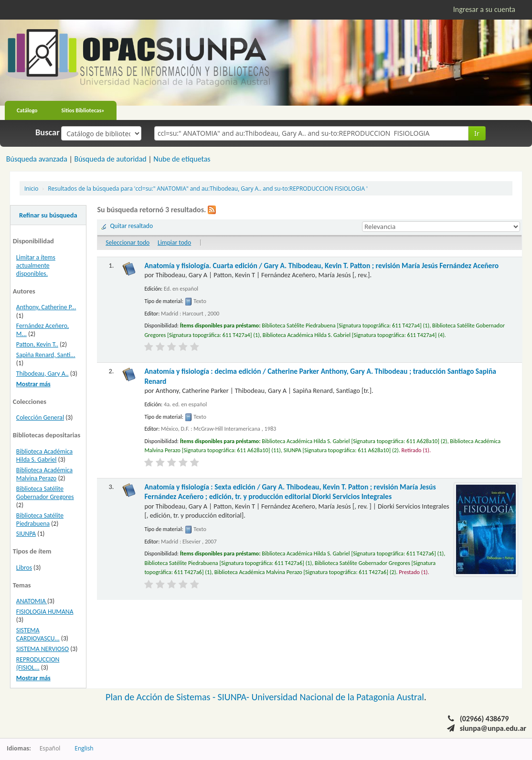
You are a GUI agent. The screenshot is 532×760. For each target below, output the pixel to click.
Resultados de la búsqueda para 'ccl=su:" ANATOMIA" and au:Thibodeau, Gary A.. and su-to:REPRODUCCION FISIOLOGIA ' (207, 188)
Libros (24, 568)
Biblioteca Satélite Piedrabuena (40, 520)
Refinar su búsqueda (48, 215)
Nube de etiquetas (182, 159)
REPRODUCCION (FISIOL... (38, 663)
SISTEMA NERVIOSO (43, 649)
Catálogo (27, 110)
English (84, 748)
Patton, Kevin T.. (37, 344)
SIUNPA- (235, 697)
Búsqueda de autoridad (110, 159)
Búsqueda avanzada (37, 159)
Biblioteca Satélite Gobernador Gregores (45, 493)
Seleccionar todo (128, 243)
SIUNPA (26, 534)
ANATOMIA (32, 601)
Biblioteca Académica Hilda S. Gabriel (44, 456)
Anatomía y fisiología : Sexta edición (290, 492)
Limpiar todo (174, 243)
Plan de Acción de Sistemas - (162, 697)
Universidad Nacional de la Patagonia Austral (338, 697)
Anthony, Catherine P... (46, 307)
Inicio (31, 188)
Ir (477, 133)
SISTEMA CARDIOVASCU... (38, 634)
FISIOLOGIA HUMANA (45, 612)
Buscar (48, 132)
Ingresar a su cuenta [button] (484, 9)
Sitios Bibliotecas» (83, 110)
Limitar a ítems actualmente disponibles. (36, 266)
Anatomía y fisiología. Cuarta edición (321, 266)
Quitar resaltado (131, 226)
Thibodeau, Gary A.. (43, 374)
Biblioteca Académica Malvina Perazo (44, 474)
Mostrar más (33, 384)
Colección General (40, 418)
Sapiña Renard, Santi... (46, 355)
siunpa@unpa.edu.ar (493, 728)
